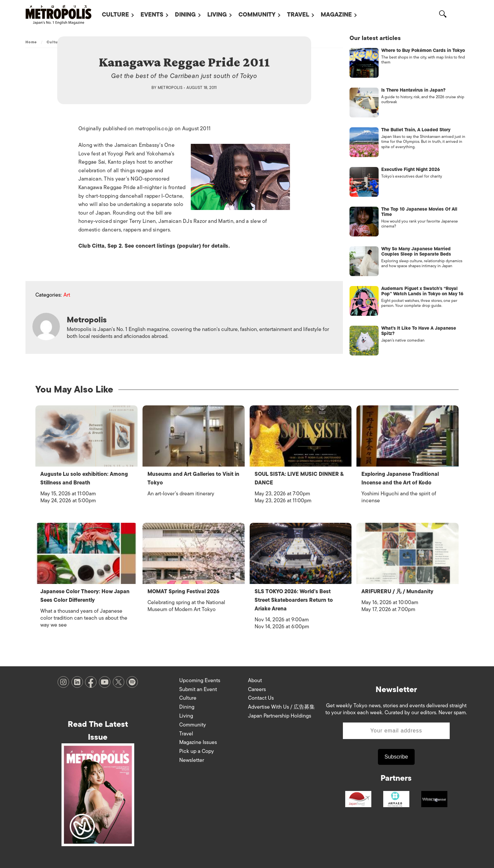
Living (217, 15)
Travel (298, 15)
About (255, 679)
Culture (115, 15)
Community (257, 15)
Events (152, 15)
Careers (257, 688)
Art (67, 295)
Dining (185, 15)
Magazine (336, 15)
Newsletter (192, 759)
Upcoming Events (200, 679)
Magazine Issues (198, 741)
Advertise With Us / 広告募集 (281, 706)
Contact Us (261, 697)
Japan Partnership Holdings (280, 715)
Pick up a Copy (197, 750)
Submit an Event (198, 688)
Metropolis (170, 88)
